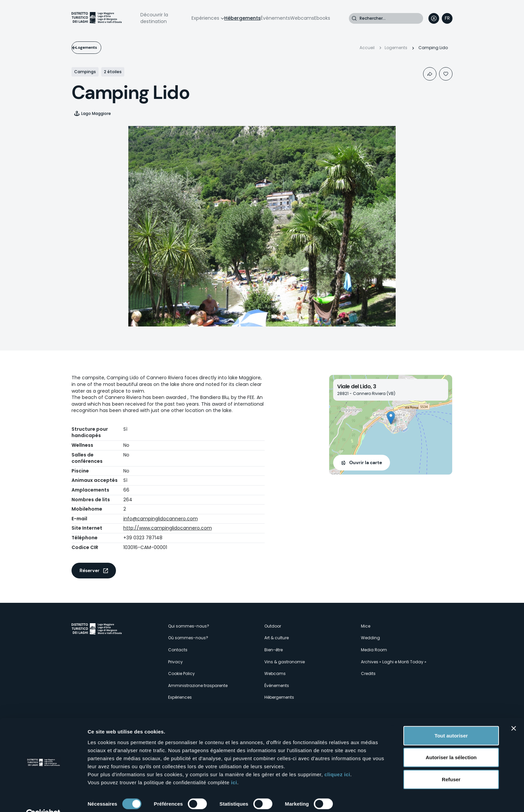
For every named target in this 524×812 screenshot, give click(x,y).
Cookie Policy (181, 673)
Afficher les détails (110, 799)
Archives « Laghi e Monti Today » (394, 662)
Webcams (302, 18)
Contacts (178, 650)
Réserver (90, 570)
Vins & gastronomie (285, 662)
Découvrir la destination (154, 18)
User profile (434, 18)
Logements (94, 47)
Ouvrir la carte (366, 462)
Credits (368, 673)
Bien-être (274, 650)
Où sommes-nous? (188, 638)
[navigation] (447, 18)
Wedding (370, 638)
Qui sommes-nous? (189, 626)
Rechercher (354, 18)
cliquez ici (337, 759)
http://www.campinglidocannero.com (168, 528)
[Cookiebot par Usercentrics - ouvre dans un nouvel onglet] (43, 799)
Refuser (451, 764)
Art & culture (277, 638)
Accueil (367, 48)
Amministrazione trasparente (198, 686)
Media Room (374, 650)
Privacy (175, 662)
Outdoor (273, 626)
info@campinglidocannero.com (161, 519)
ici (234, 767)
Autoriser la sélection (451, 742)
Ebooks (322, 18)
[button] (391, 418)
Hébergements (242, 18)
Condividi (430, 74)
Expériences (205, 18)
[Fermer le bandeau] (514, 713)
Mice (366, 626)
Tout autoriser (451, 720)
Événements (275, 18)
